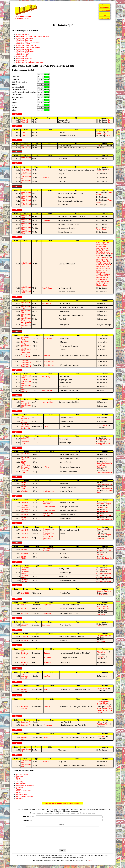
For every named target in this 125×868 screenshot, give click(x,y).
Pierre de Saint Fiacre (24, 791)
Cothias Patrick (102, 595)
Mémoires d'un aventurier (48, 503)
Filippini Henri (102, 652)
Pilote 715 (25, 120)
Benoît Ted (106, 268)
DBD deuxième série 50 (24, 690)
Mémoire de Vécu (22, 60)
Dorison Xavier (107, 709)
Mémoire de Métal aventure (26, 51)
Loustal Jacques (102, 278)
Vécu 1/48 (25, 553)
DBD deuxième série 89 (24, 707)
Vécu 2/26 (25, 625)
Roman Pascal (102, 529)
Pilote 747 (25, 133)
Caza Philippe (101, 254)
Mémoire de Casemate (24, 40)
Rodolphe (100, 539)
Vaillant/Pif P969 (25, 472)
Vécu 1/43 (24, 530)
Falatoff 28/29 (26, 146)
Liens (105, 15)
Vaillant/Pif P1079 (25, 518)
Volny (99, 146)
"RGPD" (90, 863)
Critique (47, 653)
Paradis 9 (45, 178)
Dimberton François (104, 504)
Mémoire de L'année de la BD (26, 46)
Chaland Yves (101, 246)
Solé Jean (106, 274)
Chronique (48, 725)
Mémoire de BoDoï (22, 35)
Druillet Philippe (102, 283)
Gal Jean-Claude (102, 276)
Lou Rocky (46, 220)
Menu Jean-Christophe (101, 466)
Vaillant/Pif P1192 (25, 569)
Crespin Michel (102, 270)
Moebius (99, 248)
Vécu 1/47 (25, 549)
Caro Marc (106, 250)
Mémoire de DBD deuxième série (28, 42)
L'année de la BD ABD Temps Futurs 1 (26, 325)
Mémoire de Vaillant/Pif (24, 58)
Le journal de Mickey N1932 (26, 511)
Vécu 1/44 (24, 538)
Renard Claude (102, 280)
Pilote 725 (25, 122)
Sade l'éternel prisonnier (48, 538)
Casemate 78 (26, 722)
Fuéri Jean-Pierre (103, 724)
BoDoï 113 (25, 658)
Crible (46, 426)
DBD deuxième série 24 (25, 676)
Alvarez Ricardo (103, 607)
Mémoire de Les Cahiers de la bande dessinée (33, 36)
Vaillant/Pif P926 (25, 443)
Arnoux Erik (101, 614)
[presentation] (63, 846)
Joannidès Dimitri (103, 705)
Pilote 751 (25, 136)
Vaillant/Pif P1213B (25, 580)
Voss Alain (100, 265)
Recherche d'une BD (105, 10)
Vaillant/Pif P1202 (25, 573)
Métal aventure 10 (25, 422)
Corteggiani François (104, 440)
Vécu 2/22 (24, 605)
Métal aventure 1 (25, 391)
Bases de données (105, 8)
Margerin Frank (102, 285)
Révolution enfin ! (49, 491)
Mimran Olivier (102, 703)
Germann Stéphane (104, 591)
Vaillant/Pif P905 (25, 439)
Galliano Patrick (102, 508)
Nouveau (105, 5)
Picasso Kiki (107, 263)
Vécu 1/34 (25, 491)
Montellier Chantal (103, 252)
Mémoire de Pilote (22, 53)
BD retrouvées (105, 13)
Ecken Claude (102, 425)
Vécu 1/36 (25, 503)
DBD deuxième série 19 (24, 663)
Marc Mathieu (47, 288)
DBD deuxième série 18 (24, 653)
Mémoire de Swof (22, 57)
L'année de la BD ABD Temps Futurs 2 (26, 356)
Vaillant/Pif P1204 (25, 577)
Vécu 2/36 (25, 637)
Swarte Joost (101, 257)
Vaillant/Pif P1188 (25, 557)
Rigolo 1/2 (25, 380)
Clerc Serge (101, 243)
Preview (47, 356)
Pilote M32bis (26, 170)
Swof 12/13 (25, 593)
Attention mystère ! (49, 507)
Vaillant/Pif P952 (25, 462)
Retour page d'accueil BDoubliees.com (62, 803)
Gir (109, 120)
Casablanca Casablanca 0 (26, 361)
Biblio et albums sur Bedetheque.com (29, 62)
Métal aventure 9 (25, 418)
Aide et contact (105, 18)
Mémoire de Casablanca (25, 38)
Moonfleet (48, 658)
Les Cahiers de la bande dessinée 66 (25, 426)
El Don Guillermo (103, 701)
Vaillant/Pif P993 (25, 487)
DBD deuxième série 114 (24, 738)
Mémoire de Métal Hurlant (25, 49)
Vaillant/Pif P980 (25, 483)
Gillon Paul (105, 245)
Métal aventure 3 (25, 402)
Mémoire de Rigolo (23, 55)
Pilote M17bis (26, 148)
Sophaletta (47, 605)
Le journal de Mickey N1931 (26, 507)
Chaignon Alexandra (104, 608)
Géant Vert (101, 737)
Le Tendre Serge (103, 133)
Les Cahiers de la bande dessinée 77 (25, 467)
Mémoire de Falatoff (23, 44)
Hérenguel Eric (102, 710)
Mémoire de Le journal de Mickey (28, 47)
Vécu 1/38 (25, 514)
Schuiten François (103, 281)
